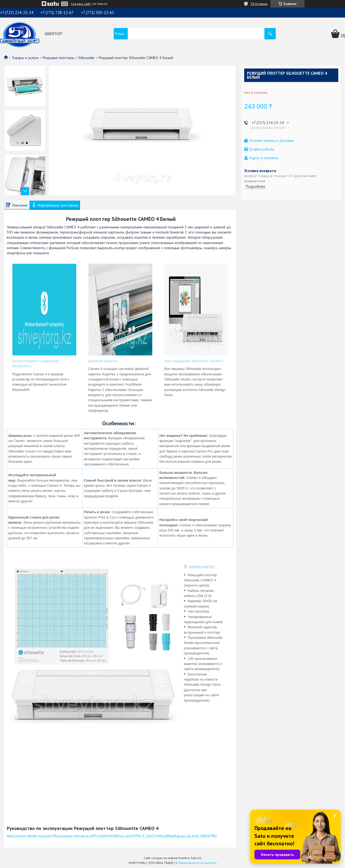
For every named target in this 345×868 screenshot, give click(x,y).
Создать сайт (81, 4)
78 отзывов (259, 4)
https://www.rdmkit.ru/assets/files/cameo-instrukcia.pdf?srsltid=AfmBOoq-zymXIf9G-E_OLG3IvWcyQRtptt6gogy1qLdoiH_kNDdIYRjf (112, 836)
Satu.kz (196, 858)
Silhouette (86, 58)
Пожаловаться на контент (197, 863)
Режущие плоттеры (58, 58)
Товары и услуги (25, 58)
